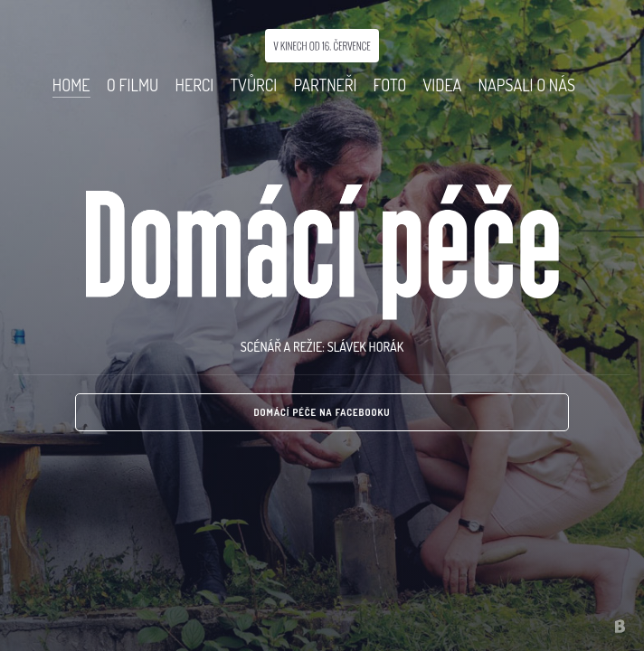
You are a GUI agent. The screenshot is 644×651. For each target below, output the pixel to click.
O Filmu (133, 85)
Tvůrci (253, 85)
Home (71, 85)
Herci (194, 85)
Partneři (325, 85)
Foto (390, 85)
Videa (442, 85)
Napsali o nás (527, 85)
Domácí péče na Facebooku (322, 412)
